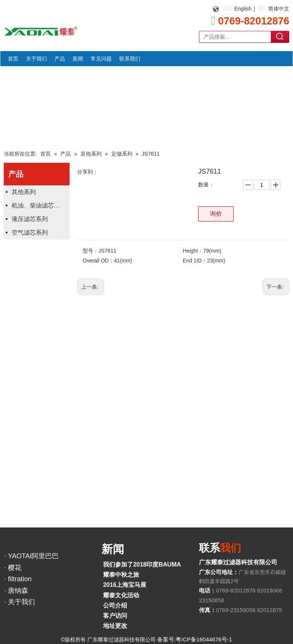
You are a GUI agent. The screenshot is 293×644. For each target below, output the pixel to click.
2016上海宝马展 (125, 585)
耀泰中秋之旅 (121, 575)
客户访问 (115, 616)
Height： (193, 251)
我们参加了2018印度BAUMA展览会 (151, 564)
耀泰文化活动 (121, 595)
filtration (20, 579)
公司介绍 (115, 605)
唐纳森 (18, 591)
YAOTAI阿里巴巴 (33, 556)
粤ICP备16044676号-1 (204, 639)
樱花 (15, 568)
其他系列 (24, 192)
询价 (216, 214)
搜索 (280, 36)
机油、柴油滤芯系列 (39, 205)
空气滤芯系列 (30, 233)
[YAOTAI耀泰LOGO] (41, 31)
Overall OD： (98, 261)
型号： (91, 251)
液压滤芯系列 (30, 219)
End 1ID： (195, 261)
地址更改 (115, 626)
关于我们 (21, 602)
